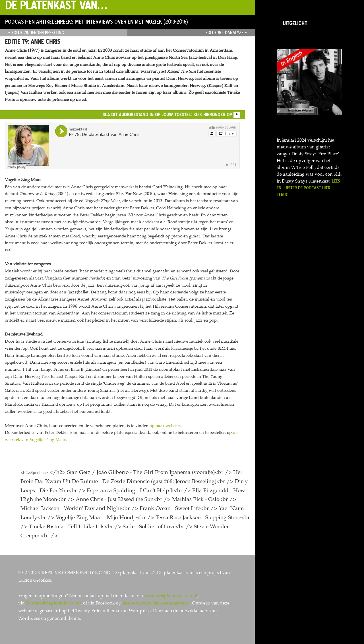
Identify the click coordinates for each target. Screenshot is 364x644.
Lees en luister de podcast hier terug (308, 188)
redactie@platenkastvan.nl (171, 596)
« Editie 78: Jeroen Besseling (36, 32)
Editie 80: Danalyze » (227, 32)
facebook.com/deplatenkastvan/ (156, 603)
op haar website (165, 426)
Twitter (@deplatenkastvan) (53, 603)
